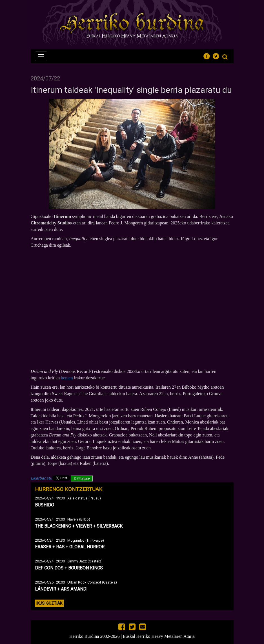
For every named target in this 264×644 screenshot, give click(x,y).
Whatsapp (82, 479)
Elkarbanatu (41, 478)
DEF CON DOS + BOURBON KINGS (69, 568)
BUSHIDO (45, 505)
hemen (67, 378)
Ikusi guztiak (49, 603)
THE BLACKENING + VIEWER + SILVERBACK (79, 526)
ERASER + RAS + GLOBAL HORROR (70, 547)
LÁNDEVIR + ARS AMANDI (61, 589)
